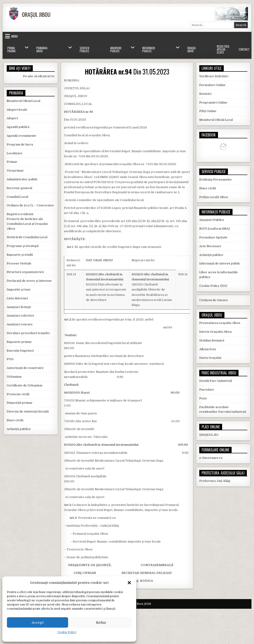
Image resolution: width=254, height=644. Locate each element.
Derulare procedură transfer (28, 333)
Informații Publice (149, 49)
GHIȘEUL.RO (209, 435)
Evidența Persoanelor (216, 180)
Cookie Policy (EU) (213, 286)
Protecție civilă (18, 394)
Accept (38, 623)
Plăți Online (208, 111)
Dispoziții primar (20, 403)
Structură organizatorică (25, 272)
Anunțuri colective (20, 316)
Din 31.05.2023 (127, 72)
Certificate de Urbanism (24, 385)
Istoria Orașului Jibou (215, 332)
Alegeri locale (17, 110)
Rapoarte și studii (20, 255)
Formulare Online (212, 85)
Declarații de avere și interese (29, 281)
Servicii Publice (85, 49)
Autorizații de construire (25, 368)
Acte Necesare (210, 246)
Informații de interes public (220, 263)
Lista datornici (17, 298)
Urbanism (14, 377)
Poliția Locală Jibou (214, 197)
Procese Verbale (19, 263)
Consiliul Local (17, 197)
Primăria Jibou (42, 49)
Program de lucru (20, 144)
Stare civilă (15, 420)
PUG (10, 359)
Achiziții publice (19, 429)
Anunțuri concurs (20, 324)
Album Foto (208, 349)
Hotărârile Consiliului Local (27, 237)
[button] (129, 583)
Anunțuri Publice (116, 49)
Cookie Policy (67, 632)
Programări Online (213, 102)
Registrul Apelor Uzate (223, 49)
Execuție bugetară (20, 351)
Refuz (101, 623)
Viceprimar (15, 171)
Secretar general (19, 188)
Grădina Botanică (212, 340)
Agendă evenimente (21, 136)
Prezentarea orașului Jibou (220, 323)
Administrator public (22, 179)
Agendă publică (18, 127)
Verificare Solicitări (214, 76)
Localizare (15, 153)
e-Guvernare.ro (211, 458)
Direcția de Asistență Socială (28, 411)
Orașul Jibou (192, 49)
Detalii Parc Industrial (216, 381)
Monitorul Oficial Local (23, 101)
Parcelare (207, 390)
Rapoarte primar (19, 342)
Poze (203, 398)
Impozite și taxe (19, 289)
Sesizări (205, 94)
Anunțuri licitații (19, 307)
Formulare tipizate (213, 237)
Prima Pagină (11, 49)
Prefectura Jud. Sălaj (215, 481)
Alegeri (12, 118)
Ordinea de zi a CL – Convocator (30, 205)
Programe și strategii (23, 246)
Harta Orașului (210, 358)
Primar (12, 162)
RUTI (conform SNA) (215, 229)
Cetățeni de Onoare (214, 300)
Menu (15, 36)
